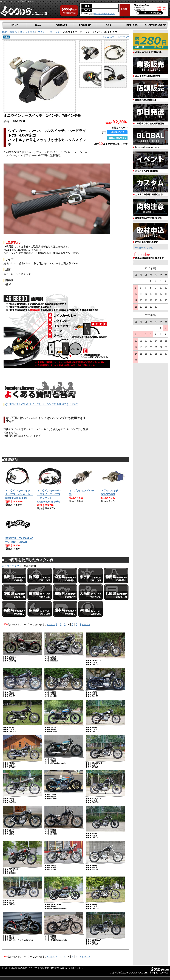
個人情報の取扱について (24, 968)
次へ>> (86, 624)
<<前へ (51, 624)
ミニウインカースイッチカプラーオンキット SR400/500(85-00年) (19, 494)
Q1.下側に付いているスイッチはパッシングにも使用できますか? (41, 404)
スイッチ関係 (27, 32)
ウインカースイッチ (49, 32)
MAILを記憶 (88, 14)
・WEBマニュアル (143, 248)
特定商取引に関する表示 (53, 968)
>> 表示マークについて (116, 37)
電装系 (13, 32)
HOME (5, 968)
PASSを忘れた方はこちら (104, 14)
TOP (4, 32)
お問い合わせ (76, 968)
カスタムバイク (10, 566)
